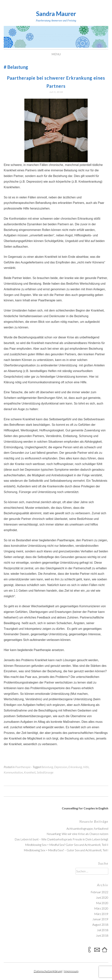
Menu (56, 54)
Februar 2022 (99, 892)
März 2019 (101, 914)
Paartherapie (23, 767)
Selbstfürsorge (45, 772)
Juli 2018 (103, 930)
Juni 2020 (102, 897)
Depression (61, 767)
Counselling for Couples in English (85, 808)
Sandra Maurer (56, 14)
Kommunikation (13, 772)
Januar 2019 (100, 919)
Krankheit (30, 772)
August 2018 (100, 924)
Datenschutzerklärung (48, 971)
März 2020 (101, 908)
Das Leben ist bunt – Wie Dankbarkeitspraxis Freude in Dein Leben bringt (61, 839)
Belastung (47, 767)
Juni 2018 (102, 935)
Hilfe (86, 767)
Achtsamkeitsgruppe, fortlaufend (87, 828)
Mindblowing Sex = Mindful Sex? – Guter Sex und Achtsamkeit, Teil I (66, 850)
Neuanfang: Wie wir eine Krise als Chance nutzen (77, 834)
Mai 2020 (102, 903)
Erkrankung (75, 767)
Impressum (71, 971)
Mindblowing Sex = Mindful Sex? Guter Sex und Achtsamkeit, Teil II (67, 845)
